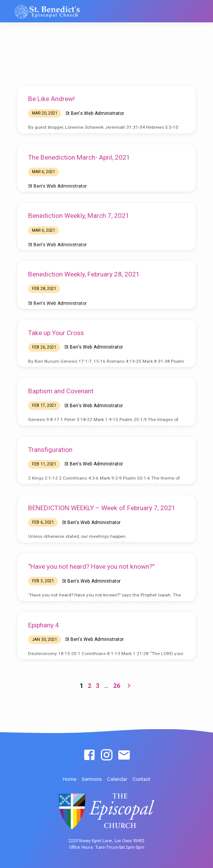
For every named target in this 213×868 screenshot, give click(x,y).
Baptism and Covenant (61, 391)
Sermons (92, 779)
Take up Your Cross (56, 333)
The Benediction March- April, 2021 (79, 157)
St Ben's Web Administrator (95, 113)
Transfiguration (50, 450)
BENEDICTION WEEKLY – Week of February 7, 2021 (102, 508)
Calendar (117, 779)
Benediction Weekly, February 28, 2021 (84, 274)
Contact (141, 779)
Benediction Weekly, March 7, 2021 (79, 216)
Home (70, 779)
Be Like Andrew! (51, 99)
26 (117, 686)
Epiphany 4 (44, 625)
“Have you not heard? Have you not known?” (91, 566)
